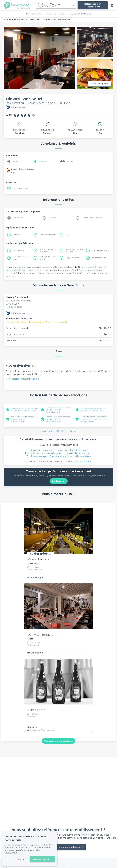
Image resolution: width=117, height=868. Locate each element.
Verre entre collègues (56, 14)
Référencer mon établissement (93, 5)
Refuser (21, 859)
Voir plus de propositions (59, 741)
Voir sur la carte (14, 307)
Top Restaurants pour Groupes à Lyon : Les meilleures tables (25, 409)
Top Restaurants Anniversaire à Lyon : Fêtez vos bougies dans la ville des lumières (94, 419)
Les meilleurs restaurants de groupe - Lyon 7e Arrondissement (58, 409)
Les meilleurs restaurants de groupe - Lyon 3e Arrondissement (23, 419)
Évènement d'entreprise (80, 14)
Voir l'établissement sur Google (22, 379)
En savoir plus (11, 853)
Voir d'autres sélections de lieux (59, 431)
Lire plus (10, 276)
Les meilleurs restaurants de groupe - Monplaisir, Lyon (93, 409)
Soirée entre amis (34, 14)
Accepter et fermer (42, 859)
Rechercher (59, 481)
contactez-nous (83, 462)
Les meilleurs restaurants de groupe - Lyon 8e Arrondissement (58, 419)
